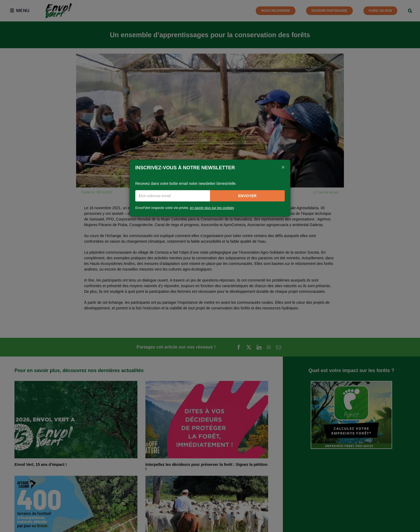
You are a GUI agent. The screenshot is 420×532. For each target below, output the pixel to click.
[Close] (283, 167)
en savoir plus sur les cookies (212, 208)
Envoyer (247, 196)
